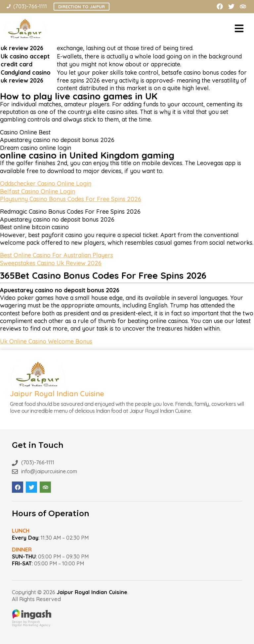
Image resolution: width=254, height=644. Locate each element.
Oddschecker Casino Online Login (46, 183)
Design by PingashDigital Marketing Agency (32, 622)
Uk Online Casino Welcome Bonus (46, 341)
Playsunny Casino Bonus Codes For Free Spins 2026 (71, 199)
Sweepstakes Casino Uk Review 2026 (51, 263)
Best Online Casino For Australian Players (57, 255)
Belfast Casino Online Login (38, 191)
